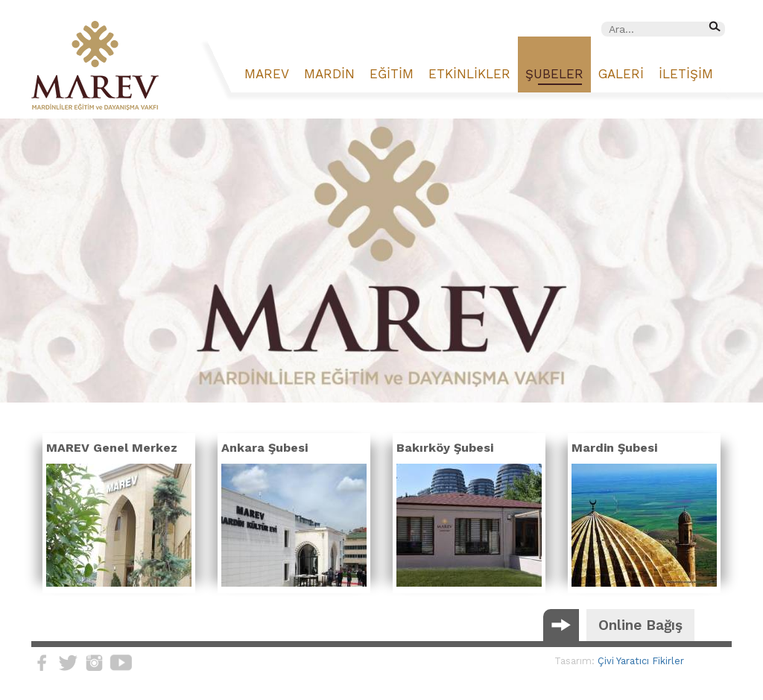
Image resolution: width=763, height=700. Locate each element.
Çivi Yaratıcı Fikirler (641, 661)
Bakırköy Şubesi (445, 448)
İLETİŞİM (686, 74)
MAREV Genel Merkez (112, 448)
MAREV (267, 74)
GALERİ (621, 74)
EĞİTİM (392, 74)
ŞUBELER (554, 74)
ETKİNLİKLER (469, 74)
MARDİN (329, 74)
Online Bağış (640, 625)
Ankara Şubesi (265, 448)
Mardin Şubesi (614, 448)
